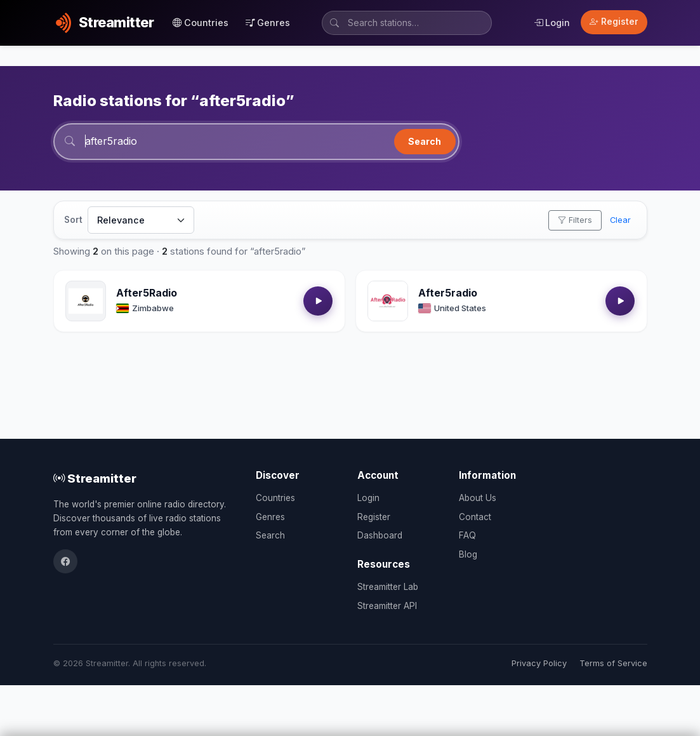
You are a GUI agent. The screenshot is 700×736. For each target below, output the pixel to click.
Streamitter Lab (388, 587)
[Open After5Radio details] (86, 301)
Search (425, 141)
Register (614, 22)
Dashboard (380, 535)
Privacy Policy (539, 663)
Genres (268, 23)
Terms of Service (613, 663)
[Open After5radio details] (388, 301)
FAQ (467, 535)
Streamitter (95, 478)
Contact (475, 517)
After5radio (448, 293)
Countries (201, 23)
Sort (73, 220)
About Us (478, 498)
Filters (575, 220)
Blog (468, 554)
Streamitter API (387, 606)
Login (552, 23)
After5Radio (147, 293)
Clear (620, 220)
